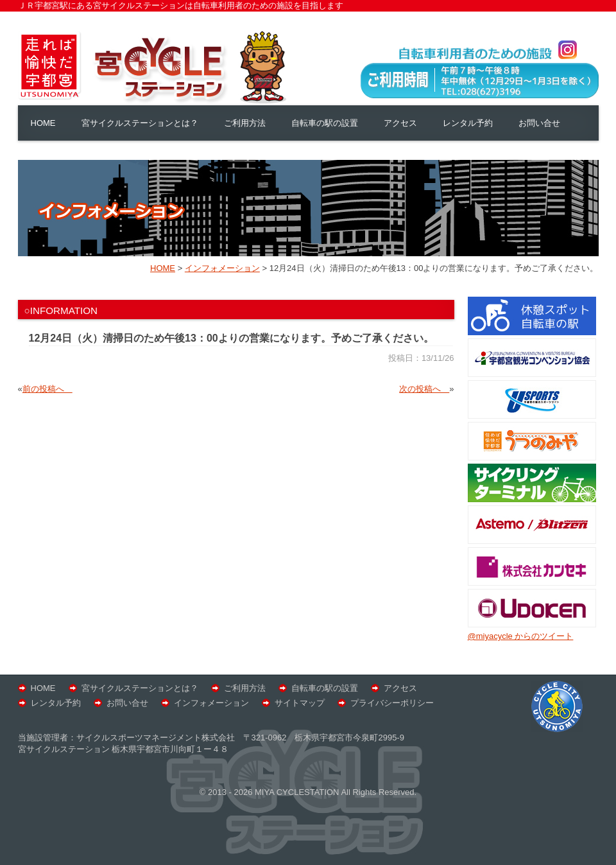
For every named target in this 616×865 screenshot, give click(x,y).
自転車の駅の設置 (325, 123)
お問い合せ (539, 123)
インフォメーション (211, 703)
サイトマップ (300, 703)
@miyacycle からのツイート (521, 636)
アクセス (400, 123)
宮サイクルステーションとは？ (140, 123)
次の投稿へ (424, 389)
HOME (43, 123)
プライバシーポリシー (392, 703)
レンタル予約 (468, 123)
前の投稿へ (47, 389)
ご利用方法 (245, 123)
